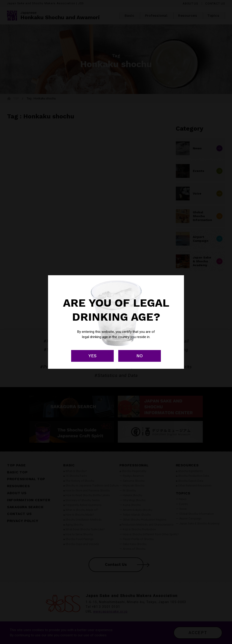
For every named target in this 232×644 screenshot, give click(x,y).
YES (92, 356)
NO (140, 356)
